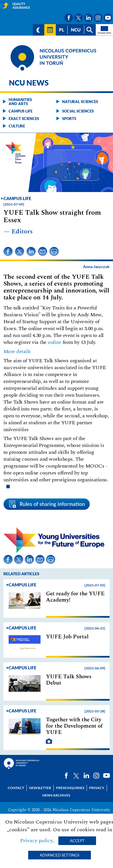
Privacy (97, 788)
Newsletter (40, 788)
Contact (16, 788)
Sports (69, 119)
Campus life (21, 111)
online (54, 342)
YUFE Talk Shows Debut (69, 680)
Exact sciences (24, 119)
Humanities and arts (20, 102)
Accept (77, 841)
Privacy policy (36, 841)
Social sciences (78, 111)
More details (17, 351)
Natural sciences (80, 102)
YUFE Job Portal (67, 637)
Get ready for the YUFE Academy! (75, 597)
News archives (56, 795)
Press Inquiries (70, 788)
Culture (17, 126)
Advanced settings (60, 855)
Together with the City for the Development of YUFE (74, 726)
